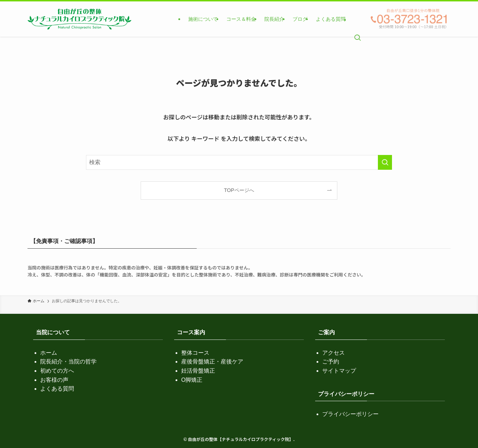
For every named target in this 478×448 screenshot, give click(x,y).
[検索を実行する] (385, 162)
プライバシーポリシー (350, 414)
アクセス (333, 353)
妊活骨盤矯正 (198, 371)
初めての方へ (57, 371)
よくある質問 (57, 389)
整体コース (195, 353)
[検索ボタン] (357, 19)
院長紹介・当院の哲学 (68, 362)
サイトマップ (339, 371)
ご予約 (331, 362)
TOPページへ (239, 190)
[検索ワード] (239, 162)
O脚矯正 (192, 380)
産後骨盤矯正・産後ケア (212, 362)
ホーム (49, 353)
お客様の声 (54, 380)
